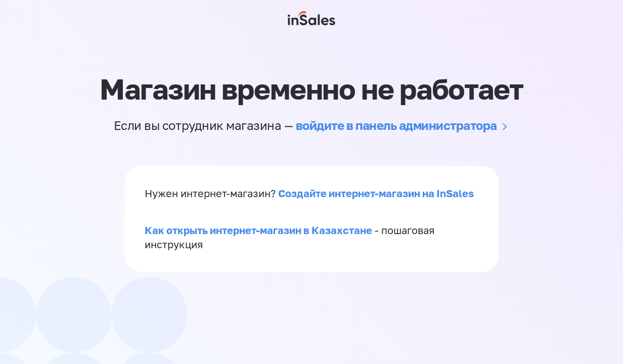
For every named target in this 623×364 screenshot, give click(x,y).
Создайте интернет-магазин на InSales (376, 193)
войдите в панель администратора (396, 125)
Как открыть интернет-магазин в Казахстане (258, 230)
